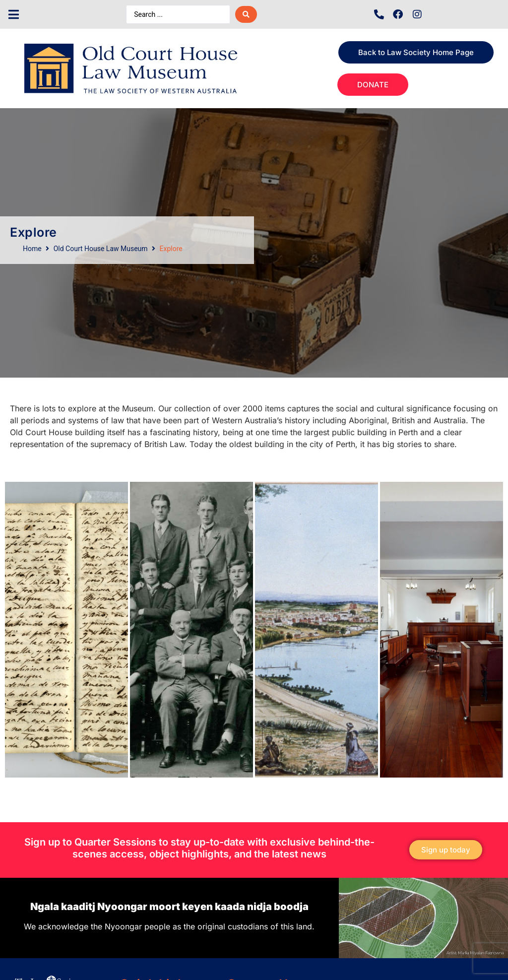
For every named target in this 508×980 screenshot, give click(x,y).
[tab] (66, 630)
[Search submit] (246, 14)
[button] (14, 15)
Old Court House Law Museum (101, 249)
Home (32, 249)
